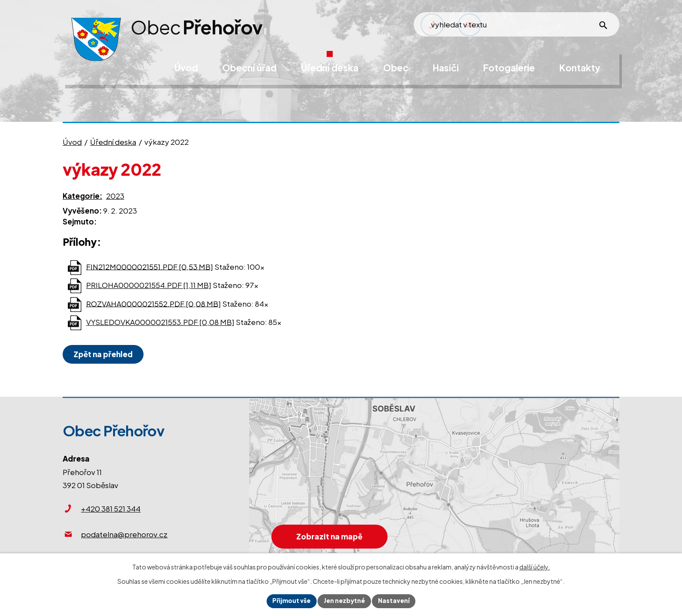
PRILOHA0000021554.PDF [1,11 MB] (149, 285)
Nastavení (395, 601)
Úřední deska (113, 142)
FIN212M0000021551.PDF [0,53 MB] (150, 266)
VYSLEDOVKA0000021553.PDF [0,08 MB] (160, 322)
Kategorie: (82, 196)
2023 (115, 196)
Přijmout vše (291, 601)
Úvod (72, 142)
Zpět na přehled (104, 354)
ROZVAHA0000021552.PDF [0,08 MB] (154, 303)
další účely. (535, 567)
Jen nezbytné (344, 601)
